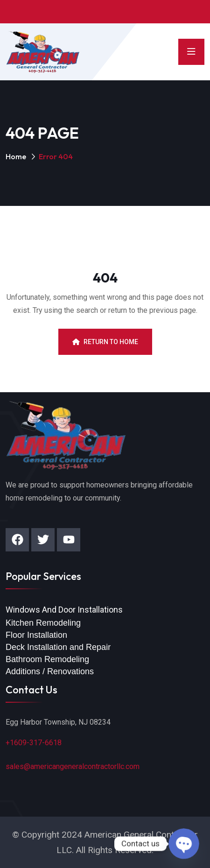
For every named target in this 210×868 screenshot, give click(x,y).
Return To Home (105, 342)
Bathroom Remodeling (47, 659)
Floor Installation (36, 635)
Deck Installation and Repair (58, 647)
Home (16, 156)
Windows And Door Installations (64, 610)
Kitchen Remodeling (43, 623)
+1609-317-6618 (34, 743)
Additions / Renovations (50, 671)
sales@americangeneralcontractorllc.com (73, 766)
